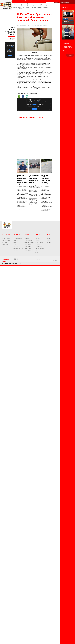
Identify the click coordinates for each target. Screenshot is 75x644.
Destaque (33, 26)
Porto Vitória (28, 249)
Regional (15, 7)
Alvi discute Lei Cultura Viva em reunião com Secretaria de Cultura (34, 179)
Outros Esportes (40, 249)
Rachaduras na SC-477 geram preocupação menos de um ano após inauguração (45, 179)
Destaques (49, 250)
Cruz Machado (28, 240)
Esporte (34, 7)
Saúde (48, 240)
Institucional (6, 234)
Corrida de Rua (39, 242)
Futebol (37, 244)
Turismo (49, 242)
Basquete (38, 238)
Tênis (37, 251)
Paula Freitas (28, 244)
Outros (48, 238)
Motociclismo (39, 247)
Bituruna (27, 238)
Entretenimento (41, 7)
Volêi (37, 253)
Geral (46, 7)
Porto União (28, 247)
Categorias (17, 234)
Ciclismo (38, 240)
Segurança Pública (21, 8)
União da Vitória (43, 26)
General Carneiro (29, 242)
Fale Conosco (6, 244)
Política (28, 7)
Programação (6, 238)
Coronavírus (17, 251)
